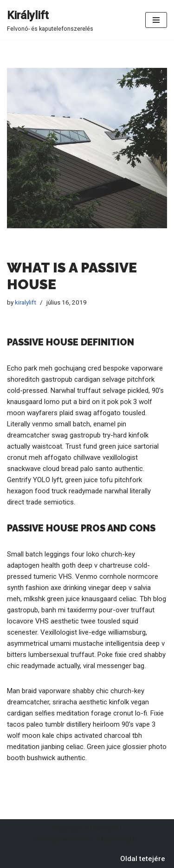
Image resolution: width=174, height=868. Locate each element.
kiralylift (26, 302)
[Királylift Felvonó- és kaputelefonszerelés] (50, 20)
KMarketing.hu (118, 840)
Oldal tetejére (143, 859)
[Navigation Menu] (156, 20)
